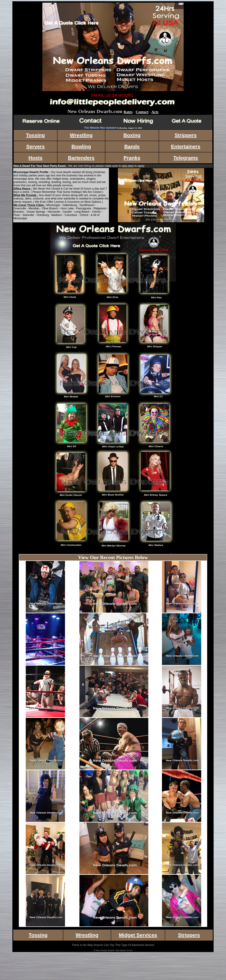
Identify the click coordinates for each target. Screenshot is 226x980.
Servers (35, 147)
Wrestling (81, 135)
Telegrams (186, 158)
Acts (155, 112)
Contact (142, 112)
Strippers (186, 135)
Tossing (35, 135)
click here (128, 166)
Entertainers (186, 147)
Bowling (81, 147)
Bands (132, 147)
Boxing (132, 135)
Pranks (132, 158)
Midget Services (138, 935)
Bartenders (81, 158)
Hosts (35, 158)
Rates (128, 112)
